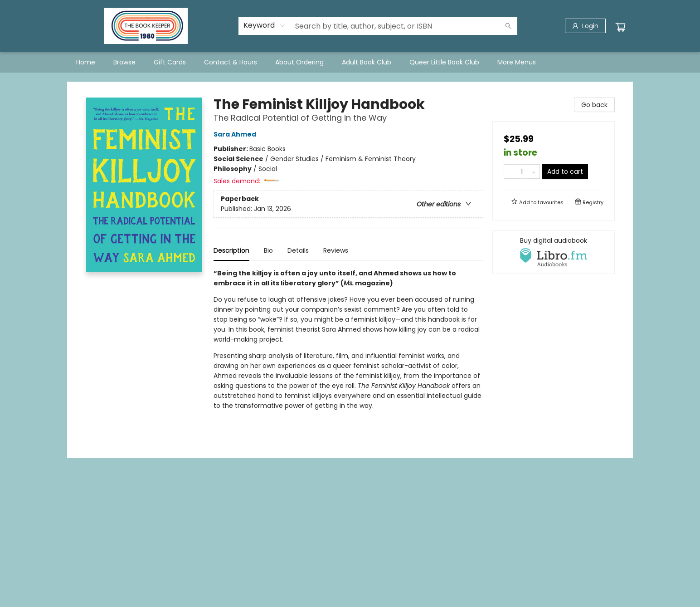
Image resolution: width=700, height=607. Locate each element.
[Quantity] (522, 171)
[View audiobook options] (554, 252)
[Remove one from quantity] (510, 171)
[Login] (585, 26)
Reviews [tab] (336, 250)
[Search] (508, 26)
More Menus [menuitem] (517, 62)
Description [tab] (231, 250)
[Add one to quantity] (534, 171)
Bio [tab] (268, 250)
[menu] (350, 62)
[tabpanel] (348, 353)
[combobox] (265, 25)
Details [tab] (298, 250)
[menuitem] (86, 62)
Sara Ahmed (236, 134)
